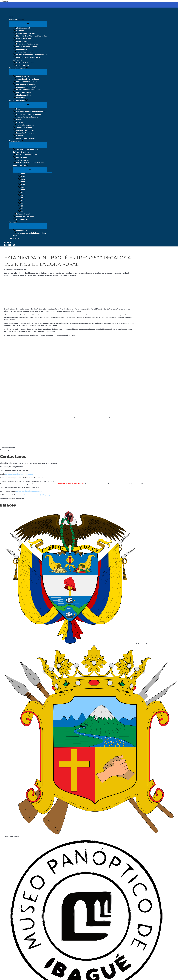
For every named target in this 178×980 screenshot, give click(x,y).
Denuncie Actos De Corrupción (27, 114)
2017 (21, 198)
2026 (21, 174)
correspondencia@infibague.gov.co (19, 474)
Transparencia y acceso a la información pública (26, 151)
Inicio (11, 17)
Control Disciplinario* (23, 52)
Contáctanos (14, 238)
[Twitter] (14, 246)
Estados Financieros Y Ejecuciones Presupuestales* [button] (28, 164)
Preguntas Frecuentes (24, 133)
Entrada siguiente (8, 450)
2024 (21, 179)
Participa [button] (14, 222)
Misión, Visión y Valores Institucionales (30, 36)
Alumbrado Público (22, 95)
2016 (21, 201)
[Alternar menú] (28, 24)
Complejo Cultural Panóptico (26, 79)
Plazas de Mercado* (23, 92)
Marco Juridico (21, 41)
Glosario (18, 136)
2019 (21, 193)
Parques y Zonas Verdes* (25, 87)
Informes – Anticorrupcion (25, 155)
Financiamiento (21, 76)
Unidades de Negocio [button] (19, 68)
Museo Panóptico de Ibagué (26, 82)
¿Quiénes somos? (22, 28)
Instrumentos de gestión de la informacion (27, 59)
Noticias (18, 122)
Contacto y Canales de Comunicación (29, 112)
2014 (21, 206)
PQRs (17, 109)
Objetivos (19, 31)
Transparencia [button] (16, 141)
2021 (21, 187)
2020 (21, 190)
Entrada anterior (7, 448)
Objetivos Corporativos (24, 33)
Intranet (8, 270)
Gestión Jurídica (21, 65)
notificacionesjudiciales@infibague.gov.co (37, 495)
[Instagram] (10, 246)
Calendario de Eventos (24, 130)
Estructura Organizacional (25, 47)
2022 (21, 185)
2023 (21, 182)
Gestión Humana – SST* (24, 63)
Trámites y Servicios (23, 128)
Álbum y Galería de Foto (24, 138)
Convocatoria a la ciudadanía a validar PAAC (30, 234)
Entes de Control (21, 214)
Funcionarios (20, 49)
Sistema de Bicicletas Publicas (27, 90)
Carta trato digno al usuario (26, 117)
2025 (21, 177)
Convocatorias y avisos (24, 125)
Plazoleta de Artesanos (24, 84)
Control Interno (21, 160)
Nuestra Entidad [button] (17, 20)
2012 (21, 211)
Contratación (20, 157)
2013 (21, 209)
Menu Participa (21, 230)
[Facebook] (5, 246)
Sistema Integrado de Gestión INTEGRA (30, 55)
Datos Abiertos (21, 219)
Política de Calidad (22, 39)
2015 (21, 203)
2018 (21, 195)
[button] (23, 20)
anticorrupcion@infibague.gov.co (29, 491)
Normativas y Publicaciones (26, 44)
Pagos (17, 120)
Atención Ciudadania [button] (18, 100)
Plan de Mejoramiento (24, 217)
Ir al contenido (6, 1)
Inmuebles (19, 98)
